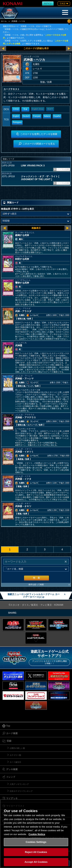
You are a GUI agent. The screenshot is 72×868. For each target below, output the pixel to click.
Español (57, 116)
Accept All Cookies (36, 862)
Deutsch (26, 116)
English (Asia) (38, 109)
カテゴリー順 (15, 755)
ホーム (4, 21)
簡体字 (50, 109)
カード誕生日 (15, 762)
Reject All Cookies (36, 852)
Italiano (47, 116)
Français (37, 116)
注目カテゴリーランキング (21, 791)
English (16, 116)
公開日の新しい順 (17, 748)
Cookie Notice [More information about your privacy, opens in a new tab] (37, 834)
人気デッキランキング (19, 784)
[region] (36, 834)
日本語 (16, 109)
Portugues (17, 122)
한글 (25, 109)
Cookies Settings (36, 842)
